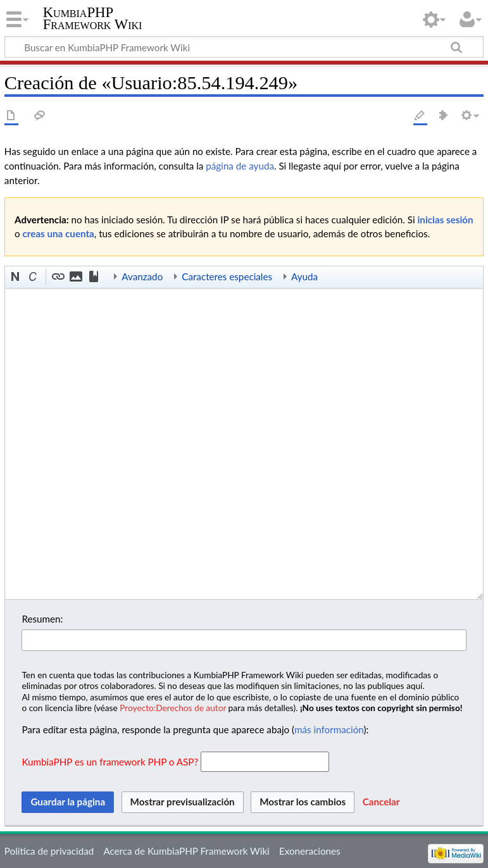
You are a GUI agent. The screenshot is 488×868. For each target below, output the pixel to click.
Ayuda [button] (304, 276)
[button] (16, 277)
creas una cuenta (59, 233)
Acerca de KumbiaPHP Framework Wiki (186, 851)
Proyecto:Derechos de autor (173, 708)
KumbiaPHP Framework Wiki (93, 18)
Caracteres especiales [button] (227, 276)
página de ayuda (240, 166)
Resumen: (42, 619)
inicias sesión (445, 220)
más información (329, 729)
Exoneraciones (310, 851)
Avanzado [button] (142, 276)
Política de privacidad (49, 851)
